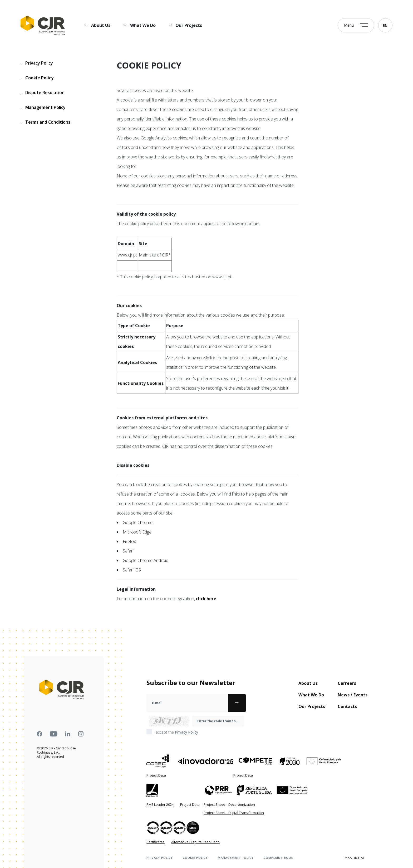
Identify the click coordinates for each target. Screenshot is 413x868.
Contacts (347, 706)
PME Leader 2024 (160, 804)
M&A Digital (355, 858)
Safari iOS (132, 570)
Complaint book (279, 858)
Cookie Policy (37, 78)
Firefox (129, 541)
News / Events (353, 695)
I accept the (176, 732)
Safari (128, 551)
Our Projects (189, 25)
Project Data (156, 775)
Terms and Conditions (45, 122)
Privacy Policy (37, 63)
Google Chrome (138, 522)
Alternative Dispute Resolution (195, 842)
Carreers (347, 683)
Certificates (156, 842)
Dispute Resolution (43, 93)
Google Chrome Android (146, 560)
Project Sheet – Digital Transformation (234, 813)
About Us (101, 25)
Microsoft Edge (137, 532)
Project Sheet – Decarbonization (229, 804)
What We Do (143, 25)
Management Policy (43, 107)
